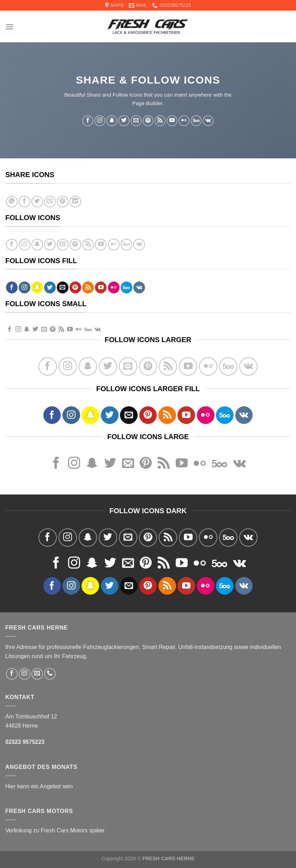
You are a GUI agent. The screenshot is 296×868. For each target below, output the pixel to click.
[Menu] (10, 27)
